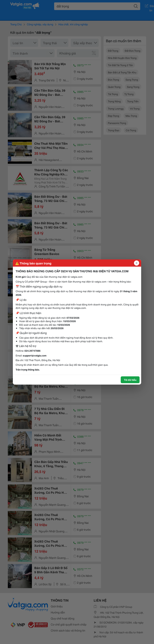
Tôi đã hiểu (130, 380)
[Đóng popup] (137, 263)
